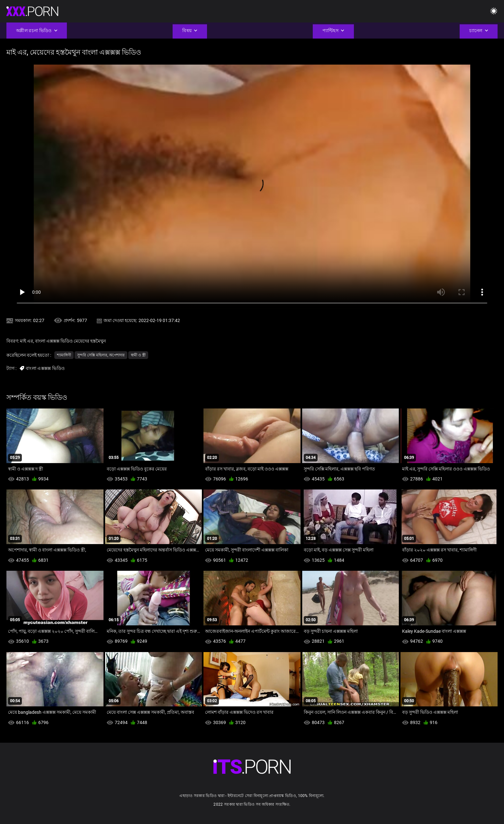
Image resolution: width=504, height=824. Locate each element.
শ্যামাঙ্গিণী (64, 355)
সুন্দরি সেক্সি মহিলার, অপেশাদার (101, 355)
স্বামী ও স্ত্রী (138, 355)
